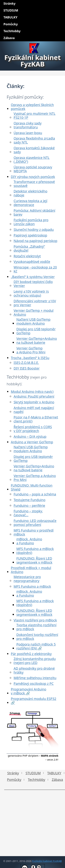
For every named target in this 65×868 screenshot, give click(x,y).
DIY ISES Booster (27, 368)
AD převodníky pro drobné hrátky (34, 670)
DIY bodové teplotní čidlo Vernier (33, 284)
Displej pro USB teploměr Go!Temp (36, 331)
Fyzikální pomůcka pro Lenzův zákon (31, 222)
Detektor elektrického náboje (30, 193)
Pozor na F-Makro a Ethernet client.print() (36, 419)
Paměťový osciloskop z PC (34, 684)
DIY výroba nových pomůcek (33, 177)
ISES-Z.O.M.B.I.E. (26, 363)
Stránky (13, 773)
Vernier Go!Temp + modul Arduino (33, 312)
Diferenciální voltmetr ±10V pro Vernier (35, 303)
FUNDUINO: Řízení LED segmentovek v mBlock (34, 560)
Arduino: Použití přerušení (34, 396)
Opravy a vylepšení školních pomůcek (32, 107)
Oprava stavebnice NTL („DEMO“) (31, 160)
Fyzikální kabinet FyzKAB (47, 861)
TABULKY (54, 773)
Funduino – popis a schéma (35, 494)
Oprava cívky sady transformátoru (27, 125)
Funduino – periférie (29, 506)
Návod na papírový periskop (35, 241)
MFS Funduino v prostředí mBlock (34, 532)
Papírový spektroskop (30, 235)
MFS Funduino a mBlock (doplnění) (35, 551)
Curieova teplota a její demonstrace (30, 203)
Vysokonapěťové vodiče (32, 262)
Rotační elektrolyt (27, 256)
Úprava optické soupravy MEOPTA (33, 169)
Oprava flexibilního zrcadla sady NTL (34, 140)
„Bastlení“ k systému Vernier (33, 277)
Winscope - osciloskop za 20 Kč (35, 269)
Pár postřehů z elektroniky (31, 654)
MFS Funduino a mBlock (32, 586)
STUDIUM (33, 773)
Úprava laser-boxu (28, 133)
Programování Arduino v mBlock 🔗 (28, 691)
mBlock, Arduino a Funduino (29, 541)
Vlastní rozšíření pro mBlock (35, 620)
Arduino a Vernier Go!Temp (32, 442)
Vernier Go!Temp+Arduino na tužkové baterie (37, 341)
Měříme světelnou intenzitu (35, 678)
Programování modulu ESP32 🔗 (33, 701)
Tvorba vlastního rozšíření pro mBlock (36, 627)
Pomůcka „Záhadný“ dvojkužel (29, 248)
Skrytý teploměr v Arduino (34, 402)
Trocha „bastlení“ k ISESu (30, 358)
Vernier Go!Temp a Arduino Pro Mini (31, 350)
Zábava (57, 780)
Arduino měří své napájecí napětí (34, 410)
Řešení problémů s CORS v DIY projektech (33, 429)
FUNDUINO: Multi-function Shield (32, 487)
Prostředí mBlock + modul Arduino (31, 570)
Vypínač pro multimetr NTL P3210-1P (34, 116)
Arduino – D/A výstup (30, 436)
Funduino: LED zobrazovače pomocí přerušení (35, 523)
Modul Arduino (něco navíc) (32, 392)
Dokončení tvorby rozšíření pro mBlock (37, 637)
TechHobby (37, 780)
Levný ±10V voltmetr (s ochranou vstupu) (31, 293)
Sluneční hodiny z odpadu (34, 230)
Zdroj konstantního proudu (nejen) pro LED (35, 661)
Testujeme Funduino (29, 500)
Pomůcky (14, 780)
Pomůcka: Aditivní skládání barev (34, 212)
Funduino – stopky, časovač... (28, 513)
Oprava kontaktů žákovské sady (34, 150)
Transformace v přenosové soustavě (34, 184)
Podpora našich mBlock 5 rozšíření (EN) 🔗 (36, 646)
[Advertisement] (32, 824)
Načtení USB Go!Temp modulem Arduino (33, 321)
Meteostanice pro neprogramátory (27, 579)
